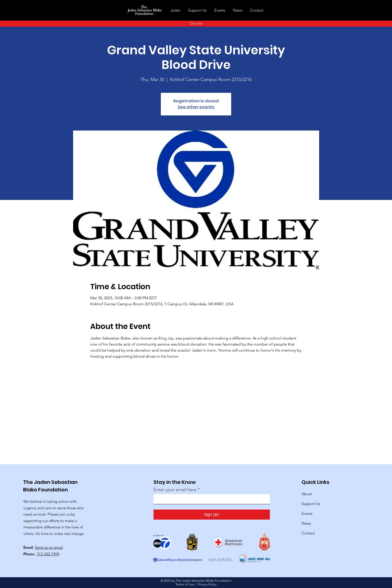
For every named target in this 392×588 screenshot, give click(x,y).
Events (307, 513)
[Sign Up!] (212, 515)
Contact (308, 533)
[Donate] (196, 23)
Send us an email (49, 547)
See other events (196, 107)
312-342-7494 (48, 554)
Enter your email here (175, 490)
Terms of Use (185, 584)
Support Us (311, 504)
